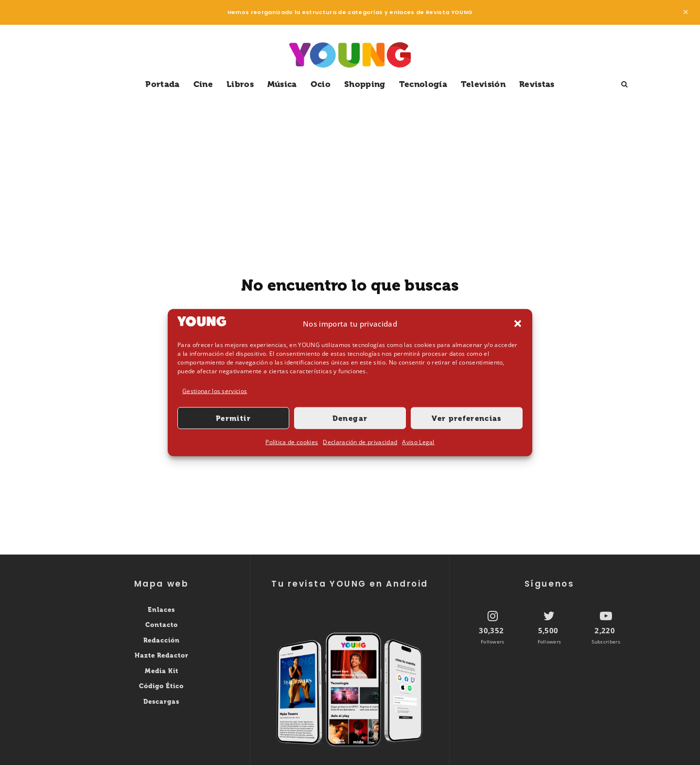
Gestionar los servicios (215, 391)
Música (282, 84)
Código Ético (161, 686)
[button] (518, 324)
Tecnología (423, 84)
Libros (240, 84)
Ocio (321, 84)
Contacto (162, 625)
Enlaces (161, 610)
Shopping (365, 84)
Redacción (162, 640)
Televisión (483, 84)
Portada (162, 84)
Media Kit (162, 671)
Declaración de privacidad (360, 442)
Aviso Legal (418, 442)
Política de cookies (292, 442)
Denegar (350, 418)
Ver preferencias (467, 418)
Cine (203, 84)
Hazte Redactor (162, 655)
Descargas (161, 702)
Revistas (537, 84)
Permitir (233, 418)
